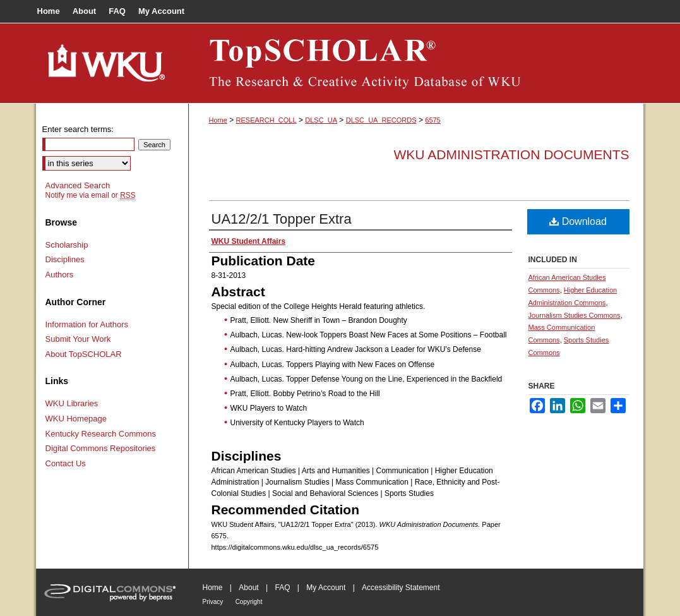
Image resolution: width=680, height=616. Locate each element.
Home (218, 120)
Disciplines (65, 259)
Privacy (213, 602)
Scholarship (67, 245)
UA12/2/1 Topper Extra (282, 219)
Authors (60, 275)
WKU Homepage (76, 419)
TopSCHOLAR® (416, 63)
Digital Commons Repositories (101, 448)
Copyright (249, 602)
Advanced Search (78, 185)
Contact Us (66, 463)
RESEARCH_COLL (266, 120)
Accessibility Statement (401, 588)
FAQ (282, 588)
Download (578, 221)
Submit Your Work (78, 339)
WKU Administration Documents (512, 154)
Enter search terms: (78, 129)
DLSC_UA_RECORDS (381, 120)
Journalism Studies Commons (575, 315)
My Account (326, 588)
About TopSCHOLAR (84, 354)
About (248, 588)
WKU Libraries (72, 403)
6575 (432, 120)
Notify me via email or (91, 195)
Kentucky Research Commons (101, 434)
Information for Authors (87, 324)
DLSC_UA (321, 120)
